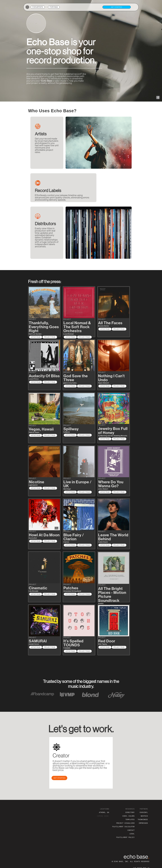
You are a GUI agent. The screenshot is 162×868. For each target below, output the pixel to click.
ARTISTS (38, 7)
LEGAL (132, 834)
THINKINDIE (143, 819)
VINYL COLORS (128, 816)
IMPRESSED (143, 823)
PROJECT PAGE (50, 337)
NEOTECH (144, 816)
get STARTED (117, 7)
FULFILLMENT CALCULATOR (123, 827)
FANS (54, 7)
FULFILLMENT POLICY (125, 837)
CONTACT (131, 830)
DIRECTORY (130, 812)
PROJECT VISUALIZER (125, 823)
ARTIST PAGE (36, 337)
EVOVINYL (144, 812)
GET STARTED (59, 778)
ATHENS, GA (104, 812)
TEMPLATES (130, 819)
